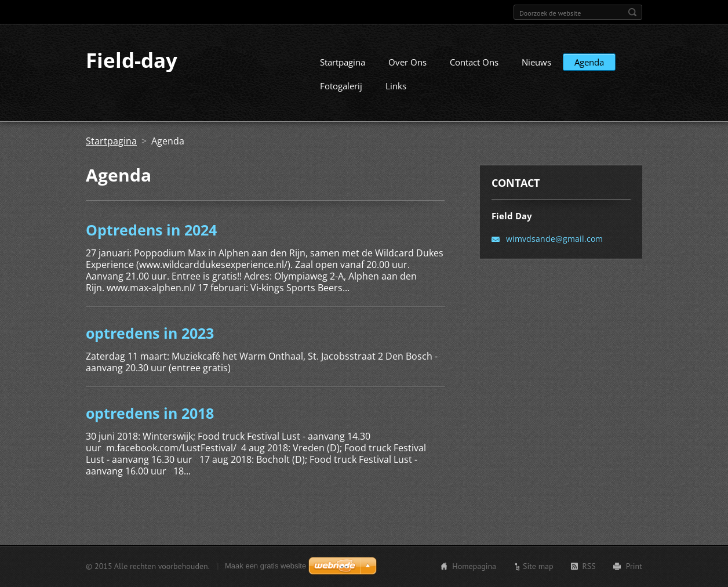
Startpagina (343, 73)
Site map (538, 568)
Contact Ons (474, 73)
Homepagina (474, 568)
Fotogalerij (341, 96)
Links (396, 96)
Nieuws (536, 73)
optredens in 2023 (150, 343)
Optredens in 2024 (151, 240)
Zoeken (632, 12)
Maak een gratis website (265, 568)
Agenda (589, 73)
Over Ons (407, 73)
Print (634, 568)
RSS (589, 568)
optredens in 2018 (150, 423)
